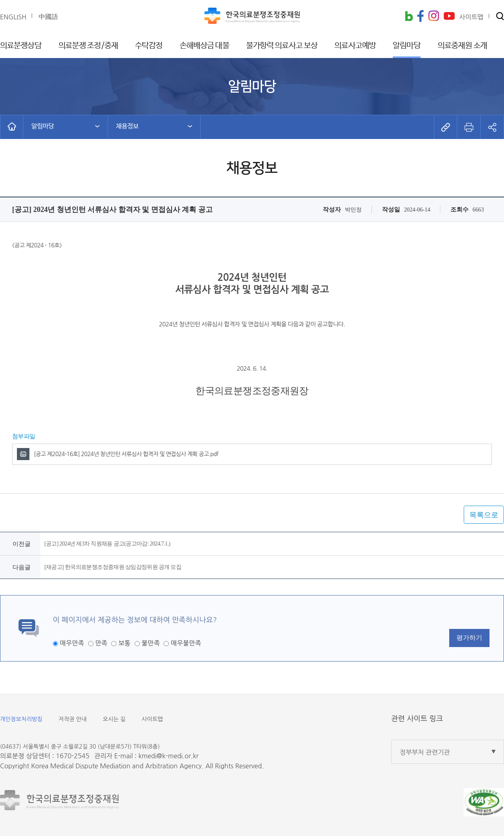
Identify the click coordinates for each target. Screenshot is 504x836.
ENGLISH (13, 17)
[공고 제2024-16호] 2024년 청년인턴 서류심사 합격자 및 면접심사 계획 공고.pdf (126, 454)
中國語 (48, 17)
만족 (101, 643)
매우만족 (72, 643)
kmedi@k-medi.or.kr (168, 756)
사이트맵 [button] (471, 17)
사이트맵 (152, 719)
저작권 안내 (73, 719)
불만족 (150, 643)
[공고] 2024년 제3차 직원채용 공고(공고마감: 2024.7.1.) (107, 544)
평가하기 (469, 638)
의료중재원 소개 (462, 46)
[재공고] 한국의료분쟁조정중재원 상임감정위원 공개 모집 (113, 567)
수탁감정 (149, 46)
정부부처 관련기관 (425, 752)
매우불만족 (186, 643)
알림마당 (407, 46)
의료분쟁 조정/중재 (88, 46)
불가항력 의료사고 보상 (282, 46)
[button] (500, 17)
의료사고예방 (355, 46)
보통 (124, 643)
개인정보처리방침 (21, 719)
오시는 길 (114, 719)
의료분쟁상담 (21, 46)
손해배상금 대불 (204, 46)
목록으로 (484, 515)
